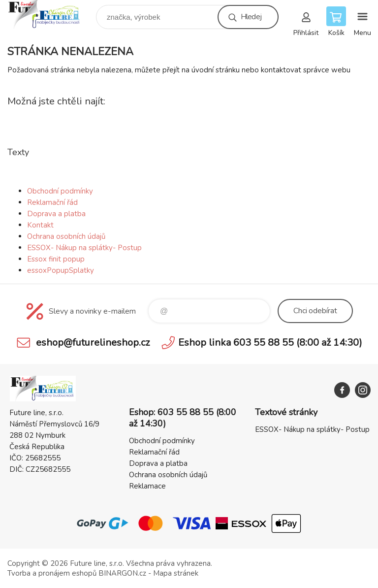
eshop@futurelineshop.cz (93, 343)
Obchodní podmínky (60, 191)
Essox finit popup (56, 259)
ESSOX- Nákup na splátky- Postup (84, 248)
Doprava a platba (56, 214)
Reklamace (147, 486)
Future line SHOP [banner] (51, 15)
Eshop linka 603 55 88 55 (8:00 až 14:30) (270, 343)
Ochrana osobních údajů (66, 236)
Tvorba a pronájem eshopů (52, 573)
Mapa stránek (176, 573)
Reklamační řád (52, 202)
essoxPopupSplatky (61, 270)
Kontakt (40, 225)
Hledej (251, 17)
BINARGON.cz (122, 573)
